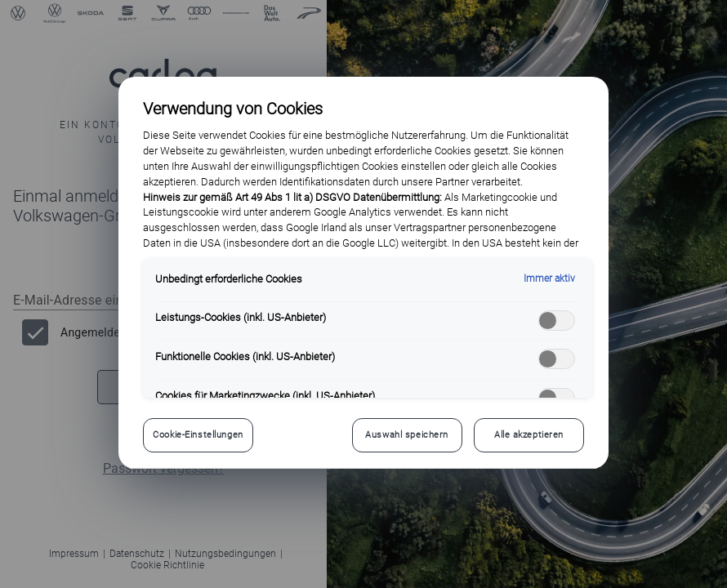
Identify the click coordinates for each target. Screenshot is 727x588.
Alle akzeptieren (529, 434)
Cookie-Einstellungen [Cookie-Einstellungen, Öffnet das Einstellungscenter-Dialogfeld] (198, 434)
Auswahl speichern (407, 434)
